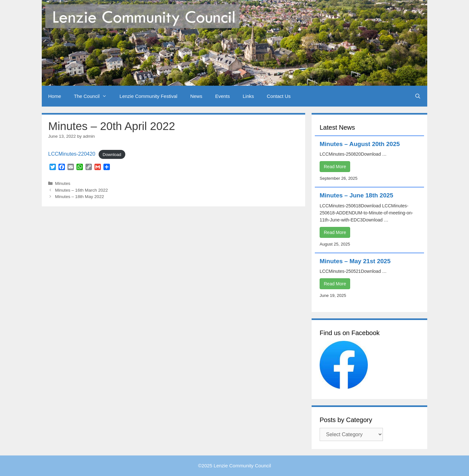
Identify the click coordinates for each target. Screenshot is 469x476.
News (196, 96)
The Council (93, 96)
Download (112, 154)
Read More (335, 167)
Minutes (63, 183)
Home (55, 96)
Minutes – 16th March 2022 (81, 190)
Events (223, 96)
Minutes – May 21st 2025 (355, 261)
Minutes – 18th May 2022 (80, 197)
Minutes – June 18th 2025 (356, 195)
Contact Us (279, 96)
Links (248, 96)
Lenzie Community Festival (148, 96)
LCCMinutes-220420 (72, 154)
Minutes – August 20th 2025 (360, 144)
